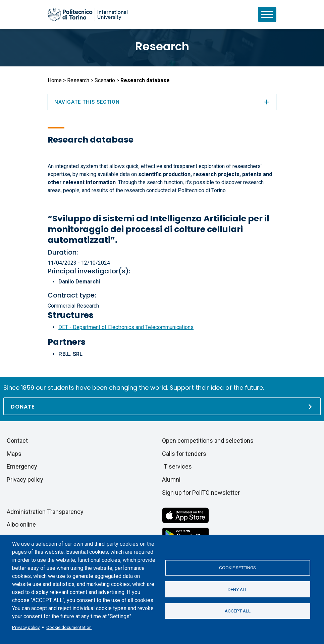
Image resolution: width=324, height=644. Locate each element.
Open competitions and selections (208, 441)
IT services (177, 466)
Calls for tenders (184, 454)
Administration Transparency (45, 512)
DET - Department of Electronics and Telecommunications (126, 327)
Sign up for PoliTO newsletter (201, 493)
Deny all (238, 589)
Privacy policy (26, 627)
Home (55, 80)
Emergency (22, 466)
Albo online (21, 524)
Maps (14, 454)
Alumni (171, 479)
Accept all (238, 611)
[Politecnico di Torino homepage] (88, 14)
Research (162, 46)
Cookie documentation (69, 627)
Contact (17, 441)
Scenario (105, 80)
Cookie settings (237, 568)
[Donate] (162, 406)
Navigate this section (162, 102)
